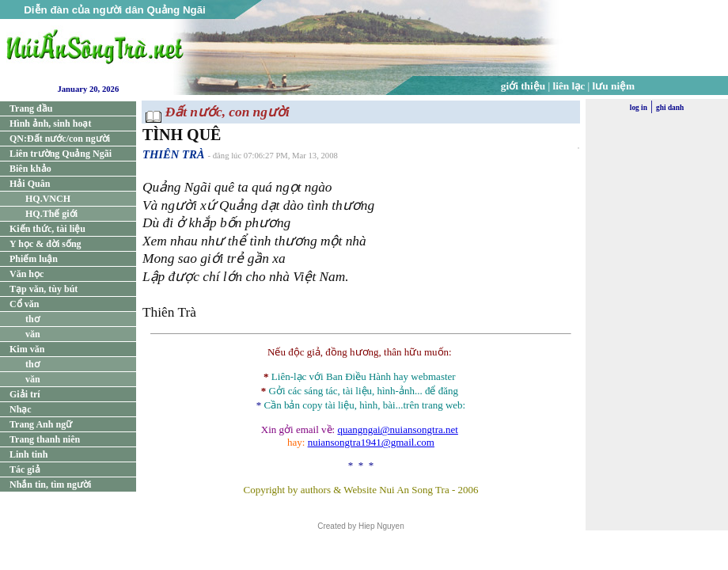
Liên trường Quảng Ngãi (61, 154)
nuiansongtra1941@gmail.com (371, 442)
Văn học (27, 274)
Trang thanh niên (45, 439)
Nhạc (21, 409)
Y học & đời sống (45, 244)
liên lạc (569, 86)
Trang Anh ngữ (41, 424)
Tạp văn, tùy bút (44, 289)
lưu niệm (614, 86)
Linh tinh (28, 454)
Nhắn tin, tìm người (50, 484)
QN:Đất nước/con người (60, 139)
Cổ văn (24, 304)
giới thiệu (523, 86)
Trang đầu (31, 108)
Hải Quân (30, 184)
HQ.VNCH (48, 199)
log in (639, 108)
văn (33, 334)
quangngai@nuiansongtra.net (397, 429)
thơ (32, 319)
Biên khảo (30, 169)
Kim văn (27, 349)
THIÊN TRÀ (174, 154)
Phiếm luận (34, 259)
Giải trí (25, 394)
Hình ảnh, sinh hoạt (50, 123)
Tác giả (25, 469)
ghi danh (670, 108)
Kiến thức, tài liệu (47, 229)
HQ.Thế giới (51, 214)
